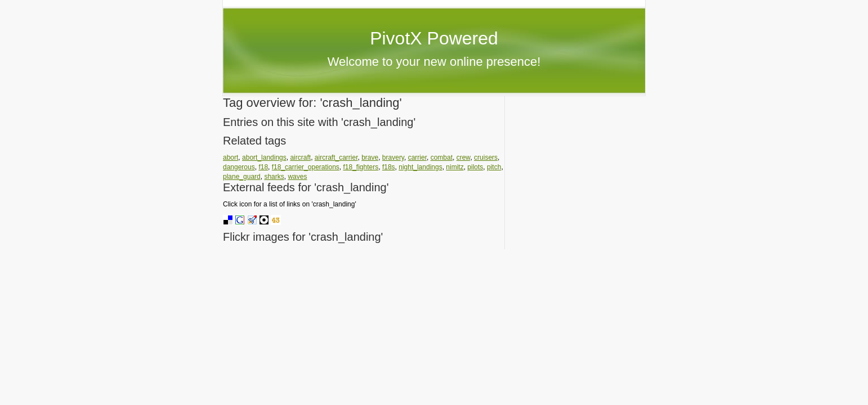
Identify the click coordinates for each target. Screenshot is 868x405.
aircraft (300, 157)
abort (231, 157)
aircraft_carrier (336, 157)
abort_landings (264, 157)
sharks (274, 177)
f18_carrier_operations (306, 167)
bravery (393, 157)
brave (370, 157)
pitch (494, 167)
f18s (389, 167)
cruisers (486, 157)
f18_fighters (361, 167)
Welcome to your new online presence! (434, 62)
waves (297, 177)
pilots (475, 167)
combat (442, 157)
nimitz (455, 167)
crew (464, 157)
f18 (263, 167)
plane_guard (242, 177)
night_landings (420, 167)
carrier (417, 157)
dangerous (239, 167)
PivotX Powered (434, 38)
